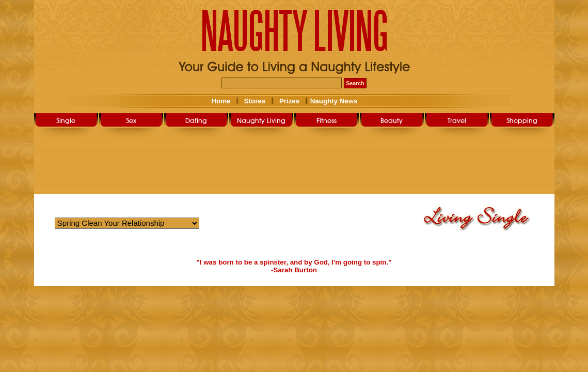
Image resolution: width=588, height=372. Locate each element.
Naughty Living (261, 120)
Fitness (327, 120)
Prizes (289, 101)
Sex (131, 120)
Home (221, 101)
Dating (196, 120)
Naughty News (333, 101)
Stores (255, 101)
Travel (457, 120)
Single (66, 120)
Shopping (522, 120)
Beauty (392, 120)
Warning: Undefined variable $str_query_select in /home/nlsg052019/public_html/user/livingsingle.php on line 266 (127, 223)
